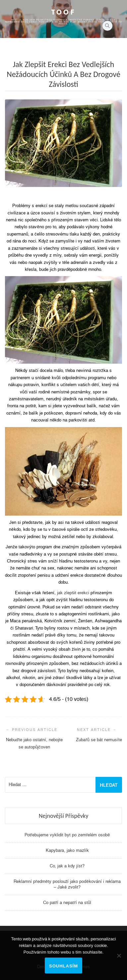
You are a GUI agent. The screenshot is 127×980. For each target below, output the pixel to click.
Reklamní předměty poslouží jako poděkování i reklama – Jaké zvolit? (67, 884)
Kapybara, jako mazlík (67, 850)
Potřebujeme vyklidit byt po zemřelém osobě (67, 835)
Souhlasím (63, 966)
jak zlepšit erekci (73, 593)
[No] (119, 956)
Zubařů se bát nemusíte (99, 740)
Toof (63, 12)
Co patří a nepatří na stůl (67, 903)
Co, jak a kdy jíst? (67, 866)
